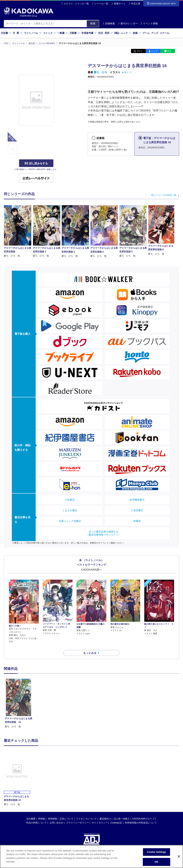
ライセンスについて (86, 812)
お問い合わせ (56, 816)
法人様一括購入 (122, 812)
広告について (67, 812)
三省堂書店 (137, 510)
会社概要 (31, 812)
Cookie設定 (116, 816)
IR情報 (42, 812)
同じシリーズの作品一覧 (164, 195)
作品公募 (136, 4)
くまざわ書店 (70, 510)
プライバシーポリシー (77, 816)
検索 (93, 23)
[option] (18, 697)
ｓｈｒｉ (127, 72)
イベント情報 (149, 23)
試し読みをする (36, 163)
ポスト (140, 51)
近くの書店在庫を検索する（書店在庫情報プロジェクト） (104, 533)
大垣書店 (70, 500)
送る (169, 51)
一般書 (63, 33)
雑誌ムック (123, 33)
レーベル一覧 (101, 4)
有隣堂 (137, 521)
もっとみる (90, 646)
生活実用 (106, 33)
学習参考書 (89, 33)
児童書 (75, 33)
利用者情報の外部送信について (141, 816)
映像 (137, 33)
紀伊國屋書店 (137, 500)
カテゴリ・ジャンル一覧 (76, 4)
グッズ (155, 33)
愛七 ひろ (100, 72)
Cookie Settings (157, 852)
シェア (155, 51)
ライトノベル (33, 33)
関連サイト (120, 4)
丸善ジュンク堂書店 (70, 521)
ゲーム (146, 33)
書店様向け (105, 812)
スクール (164, 33)
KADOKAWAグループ (144, 812)
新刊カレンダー (128, 23)
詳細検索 (109, 23)
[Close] (179, 857)
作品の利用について (36, 816)
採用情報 (52, 812)
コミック (49, 33)
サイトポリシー (100, 816)
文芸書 (6, 33)
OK (157, 862)
